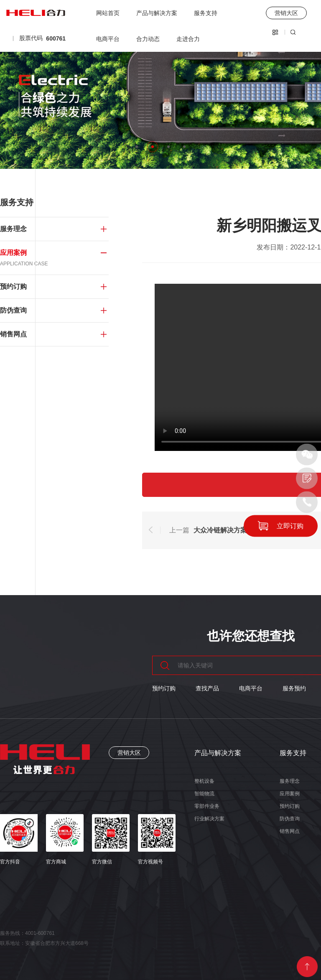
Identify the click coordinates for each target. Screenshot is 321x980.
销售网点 (290, 831)
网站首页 (108, 13)
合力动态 (148, 39)
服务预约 (294, 688)
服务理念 (290, 781)
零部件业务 (207, 806)
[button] (137, 147)
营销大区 (129, 753)
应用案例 (290, 794)
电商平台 (108, 39)
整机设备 (204, 781)
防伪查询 (290, 819)
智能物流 (204, 794)
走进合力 (188, 39)
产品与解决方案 (157, 13)
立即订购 (290, 526)
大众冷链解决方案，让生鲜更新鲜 (244, 530)
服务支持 (206, 13)
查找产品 (207, 688)
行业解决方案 (209, 819)
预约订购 (164, 688)
